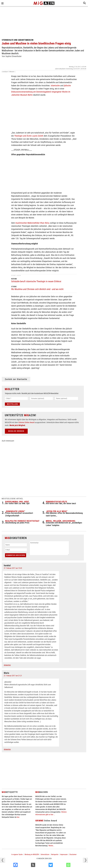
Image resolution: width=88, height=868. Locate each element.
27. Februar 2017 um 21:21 (13, 676)
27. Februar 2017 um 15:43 (13, 568)
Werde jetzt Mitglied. (17, 426)
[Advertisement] (44, 22)
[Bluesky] (63, 865)
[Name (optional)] (67, 398)
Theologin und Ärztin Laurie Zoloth (29, 136)
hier (18, 817)
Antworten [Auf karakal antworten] (7, 665)
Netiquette (55, 855)
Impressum (64, 855)
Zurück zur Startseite (16, 379)
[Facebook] (28, 865)
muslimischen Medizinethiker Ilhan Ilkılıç (32, 223)
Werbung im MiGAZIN (32, 855)
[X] (46, 865)
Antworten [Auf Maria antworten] (7, 750)
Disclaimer (73, 855)
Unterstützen (45, 855)
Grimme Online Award (26, 423)
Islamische (55, 86)
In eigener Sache (17, 855)
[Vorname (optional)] (42, 398)
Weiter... (51, 846)
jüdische (67, 86)
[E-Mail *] (16, 398)
